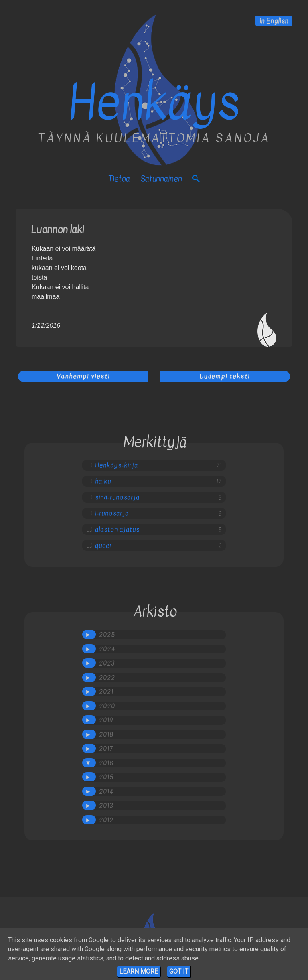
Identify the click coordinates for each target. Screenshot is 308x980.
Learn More (139, 971)
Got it (179, 971)
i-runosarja (112, 513)
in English (274, 21)
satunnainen (161, 179)
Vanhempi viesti (83, 376)
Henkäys (154, 103)
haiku (103, 481)
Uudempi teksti (225, 376)
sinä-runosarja (117, 497)
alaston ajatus (117, 530)
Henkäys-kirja (117, 465)
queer (103, 546)
